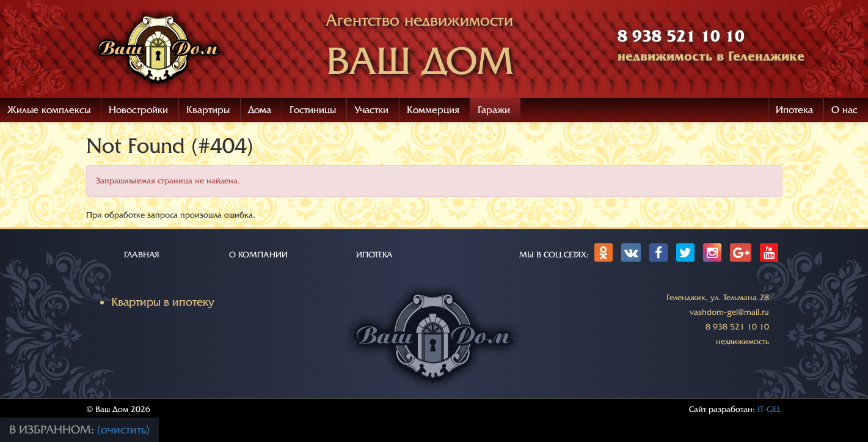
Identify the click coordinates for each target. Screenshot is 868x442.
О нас (844, 110)
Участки (371, 110)
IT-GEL (769, 409)
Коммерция (433, 110)
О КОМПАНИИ (258, 255)
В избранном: (53, 430)
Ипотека (794, 110)
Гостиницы (313, 110)
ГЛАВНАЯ (142, 255)
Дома (260, 110)
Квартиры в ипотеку (163, 302)
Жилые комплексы (49, 110)
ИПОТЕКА (374, 255)
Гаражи (494, 110)
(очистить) (123, 430)
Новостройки (138, 110)
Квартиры (208, 110)
